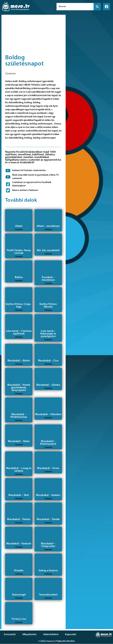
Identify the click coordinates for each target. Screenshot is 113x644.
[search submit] (97, 7)
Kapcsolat (68, 635)
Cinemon (10, 73)
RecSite (71, 641)
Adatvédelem (49, 635)
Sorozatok (10, 635)
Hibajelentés (28, 635)
